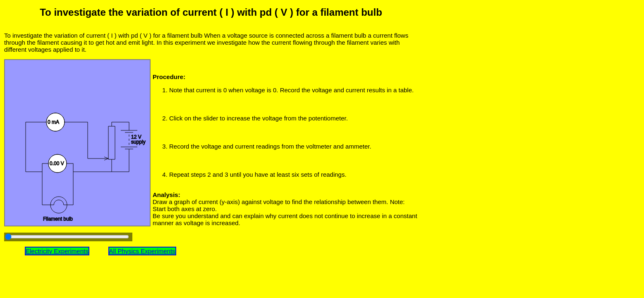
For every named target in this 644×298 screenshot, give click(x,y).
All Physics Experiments (142, 251)
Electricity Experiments (57, 251)
